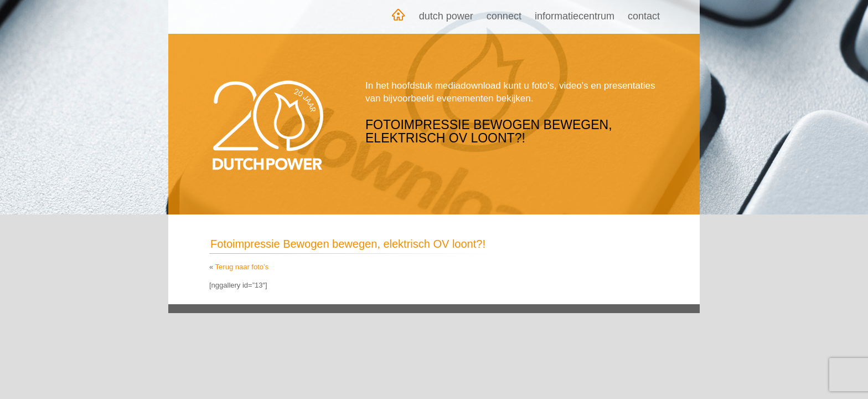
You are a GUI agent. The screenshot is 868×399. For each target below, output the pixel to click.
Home (398, 17)
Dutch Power (446, 16)
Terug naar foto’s (242, 267)
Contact (644, 16)
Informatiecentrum (575, 16)
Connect (504, 16)
